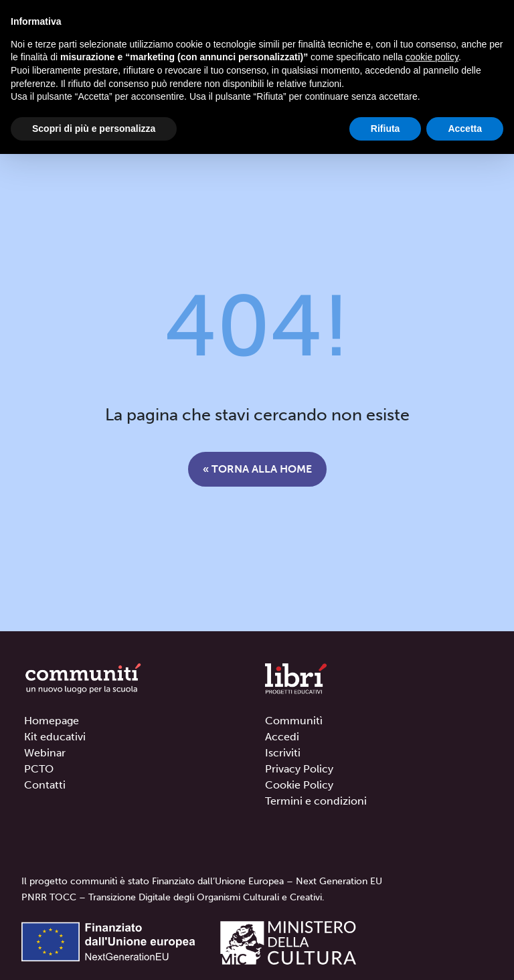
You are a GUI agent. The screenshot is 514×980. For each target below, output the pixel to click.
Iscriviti (283, 753)
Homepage (52, 721)
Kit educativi (55, 737)
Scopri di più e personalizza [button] (94, 129)
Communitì (294, 721)
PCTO (39, 769)
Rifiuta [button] (385, 129)
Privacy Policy (299, 769)
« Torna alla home (257, 469)
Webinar (45, 753)
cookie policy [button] (432, 57)
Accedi (282, 737)
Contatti (45, 785)
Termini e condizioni (316, 801)
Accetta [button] (465, 129)
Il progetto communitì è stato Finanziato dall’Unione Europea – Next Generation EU (202, 881)
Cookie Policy (299, 785)
